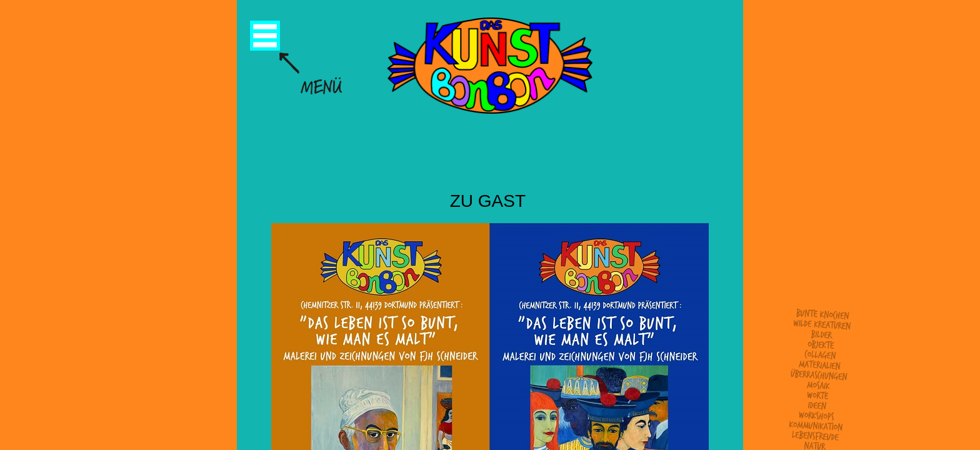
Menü (265, 36)
